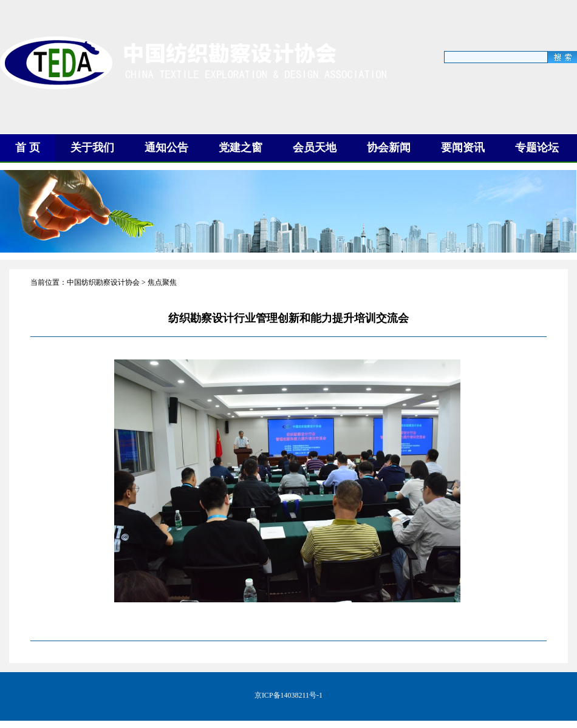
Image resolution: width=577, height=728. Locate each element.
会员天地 (315, 148)
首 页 (28, 148)
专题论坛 (537, 148)
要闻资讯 (463, 148)
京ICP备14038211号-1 (288, 695)
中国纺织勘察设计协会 (103, 282)
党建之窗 (241, 148)
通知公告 (166, 148)
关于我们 (92, 148)
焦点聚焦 (162, 282)
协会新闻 (389, 148)
